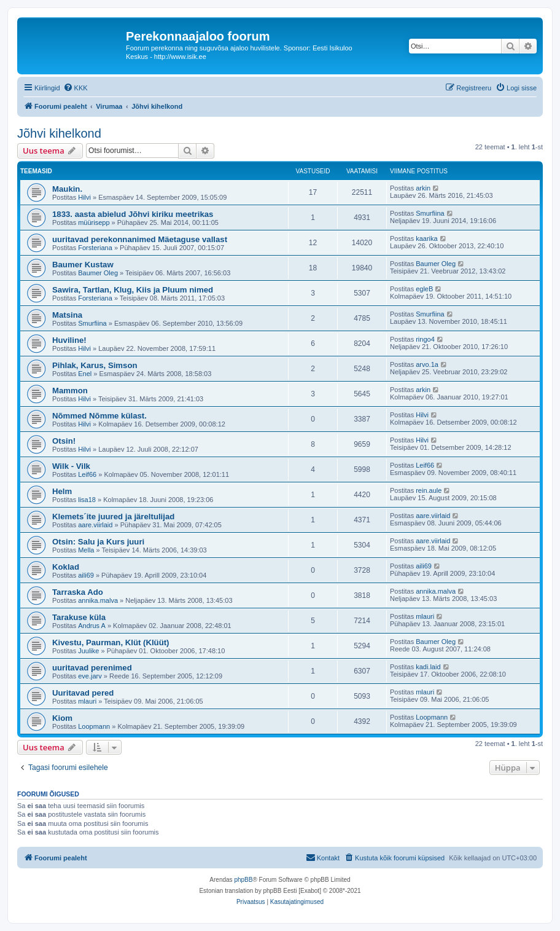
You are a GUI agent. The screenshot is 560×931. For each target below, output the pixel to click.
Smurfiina (430, 213)
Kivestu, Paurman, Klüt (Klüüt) (111, 642)
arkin (423, 188)
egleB (424, 289)
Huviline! (69, 340)
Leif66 (87, 474)
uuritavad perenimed (92, 668)
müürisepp (94, 222)
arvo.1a (427, 364)
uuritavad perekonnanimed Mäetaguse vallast (140, 239)
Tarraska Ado (78, 592)
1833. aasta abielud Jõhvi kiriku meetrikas (133, 214)
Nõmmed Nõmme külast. (99, 416)
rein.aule (429, 490)
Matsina (67, 315)
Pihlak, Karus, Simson (95, 365)
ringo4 (425, 339)
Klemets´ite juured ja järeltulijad (113, 517)
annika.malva (98, 600)
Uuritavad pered (83, 693)
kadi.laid (428, 667)
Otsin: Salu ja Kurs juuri (98, 542)
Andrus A (92, 626)
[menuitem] (76, 88)
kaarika (426, 238)
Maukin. (67, 189)
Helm (62, 491)
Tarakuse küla (79, 617)
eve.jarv (90, 676)
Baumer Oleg (98, 273)
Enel (85, 374)
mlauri (425, 616)
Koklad (66, 567)
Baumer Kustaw (83, 265)
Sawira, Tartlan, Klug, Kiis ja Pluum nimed (133, 290)
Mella (86, 550)
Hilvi (84, 197)
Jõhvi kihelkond (59, 133)
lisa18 (87, 500)
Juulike (88, 651)
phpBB (243, 880)
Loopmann (94, 726)
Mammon (70, 391)
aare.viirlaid (95, 525)
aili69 (86, 575)
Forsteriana (95, 248)
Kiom (62, 718)
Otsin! (64, 441)
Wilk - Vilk (71, 466)
